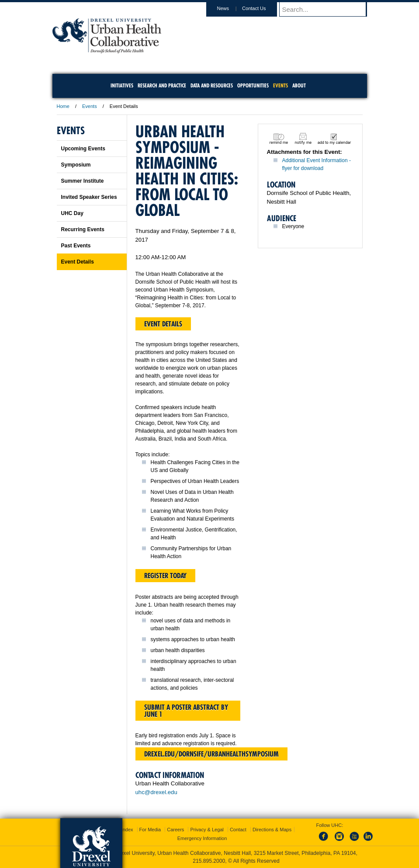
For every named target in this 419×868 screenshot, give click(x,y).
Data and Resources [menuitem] (212, 85)
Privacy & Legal (207, 830)
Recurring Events (83, 229)
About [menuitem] (299, 85)
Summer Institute (83, 181)
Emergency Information (202, 838)
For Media (150, 830)
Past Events (76, 246)
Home (63, 106)
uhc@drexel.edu (156, 792)
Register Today (165, 576)
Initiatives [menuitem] (122, 85)
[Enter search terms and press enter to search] (327, 9)
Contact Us (262, 8)
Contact (238, 830)
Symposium (76, 165)
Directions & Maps (272, 830)
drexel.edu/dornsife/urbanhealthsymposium (211, 754)
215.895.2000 (209, 861)
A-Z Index (123, 830)
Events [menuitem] (280, 85)
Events (90, 106)
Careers (175, 830)
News (232, 8)
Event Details (78, 262)
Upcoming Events (83, 149)
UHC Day (72, 213)
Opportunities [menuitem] (253, 85)
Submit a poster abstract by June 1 (186, 711)
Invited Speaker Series (89, 197)
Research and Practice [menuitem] (162, 85)
